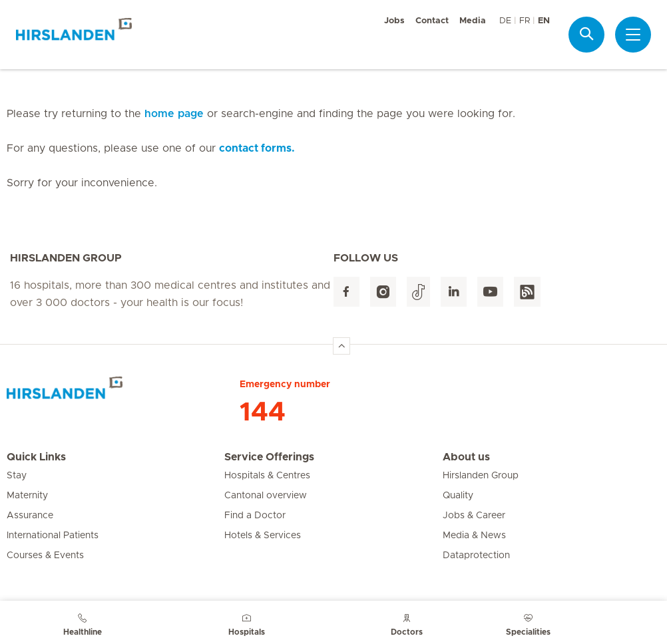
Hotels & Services (263, 536)
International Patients (53, 536)
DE (505, 21)
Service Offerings (269, 457)
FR (525, 21)
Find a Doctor (255, 516)
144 (263, 412)
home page (174, 114)
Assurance (30, 516)
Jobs (394, 21)
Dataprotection (476, 556)
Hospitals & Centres (267, 476)
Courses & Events (45, 556)
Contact (432, 21)
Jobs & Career (474, 516)
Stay (17, 476)
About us (466, 457)
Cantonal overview (266, 496)
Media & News (474, 536)
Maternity (27, 496)
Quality (458, 496)
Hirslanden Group (481, 476)
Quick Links (36, 457)
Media (473, 21)
